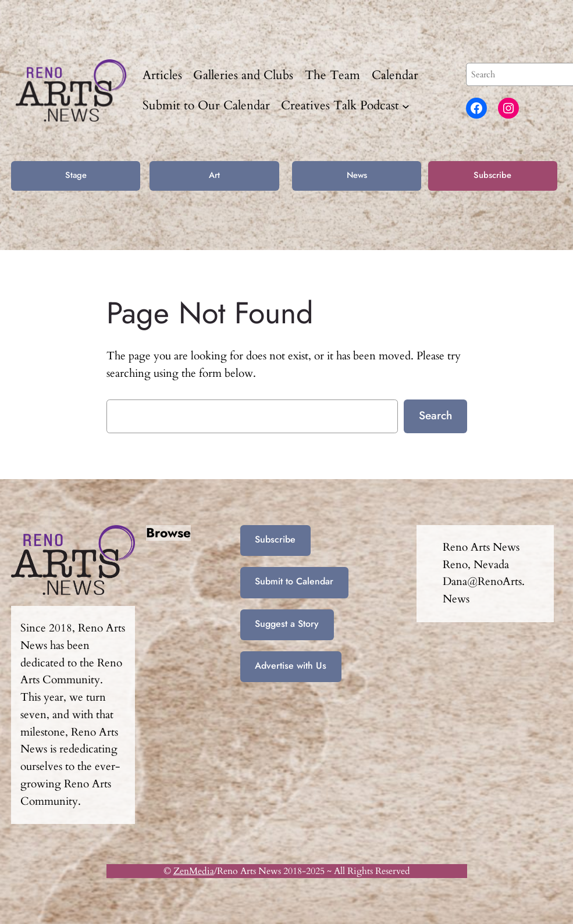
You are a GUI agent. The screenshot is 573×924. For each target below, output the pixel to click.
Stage (76, 175)
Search (435, 415)
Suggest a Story (287, 624)
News (357, 175)
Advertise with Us (291, 666)
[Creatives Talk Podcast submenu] (406, 106)
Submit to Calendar (294, 581)
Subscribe (492, 175)
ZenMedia (194, 871)
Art (214, 175)
